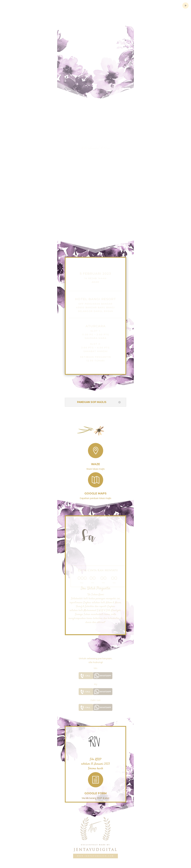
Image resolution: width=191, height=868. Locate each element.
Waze (96, 462)
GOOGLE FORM (96, 791)
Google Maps (95, 491)
